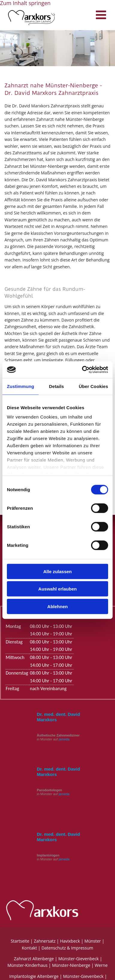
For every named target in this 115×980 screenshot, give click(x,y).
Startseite (20, 941)
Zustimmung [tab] (21, 386)
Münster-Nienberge (71, 965)
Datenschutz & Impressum (67, 948)
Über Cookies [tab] (93, 386)
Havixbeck (70, 941)
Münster (93, 941)
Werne (101, 965)
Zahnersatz (45, 941)
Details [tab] (57, 386)
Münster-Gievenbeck (79, 959)
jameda (64, 739)
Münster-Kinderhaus (28, 965)
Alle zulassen (57, 571)
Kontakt (29, 948)
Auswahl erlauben (57, 589)
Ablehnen (57, 606)
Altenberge (43, 959)
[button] (88, 16)
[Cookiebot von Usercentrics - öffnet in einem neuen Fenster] (82, 370)
